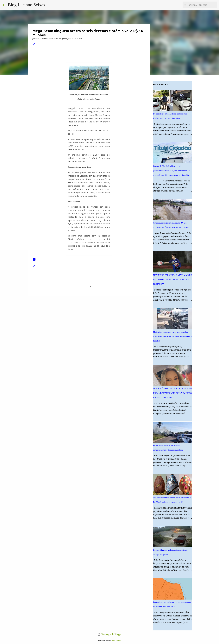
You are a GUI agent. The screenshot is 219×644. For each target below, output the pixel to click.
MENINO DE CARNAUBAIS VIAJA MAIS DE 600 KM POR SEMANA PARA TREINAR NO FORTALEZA (172, 280)
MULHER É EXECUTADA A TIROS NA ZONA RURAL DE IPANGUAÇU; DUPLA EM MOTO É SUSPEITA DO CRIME (173, 393)
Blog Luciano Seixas (26, 5)
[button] (34, 44)
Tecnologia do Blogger (109, 634)
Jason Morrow (116, 640)
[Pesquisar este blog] (202, 5)
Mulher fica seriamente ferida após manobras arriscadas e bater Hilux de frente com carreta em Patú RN (172, 336)
